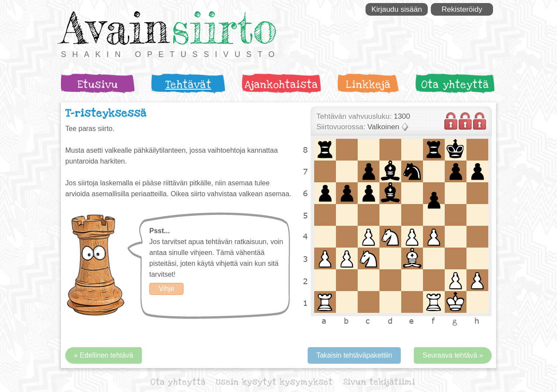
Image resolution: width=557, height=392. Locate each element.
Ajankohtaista (281, 85)
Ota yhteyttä (455, 85)
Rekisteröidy (462, 9)
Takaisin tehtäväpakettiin (354, 355)
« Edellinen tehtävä (104, 355)
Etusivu (98, 85)
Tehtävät (188, 85)
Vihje (166, 289)
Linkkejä (368, 85)
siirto (224, 28)
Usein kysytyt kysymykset (275, 382)
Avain (115, 28)
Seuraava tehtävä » (453, 355)
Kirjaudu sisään (396, 9)
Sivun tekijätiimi (379, 382)
